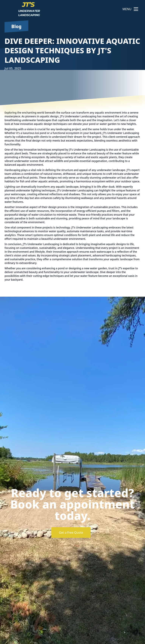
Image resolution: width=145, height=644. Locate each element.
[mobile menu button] (136, 9)
